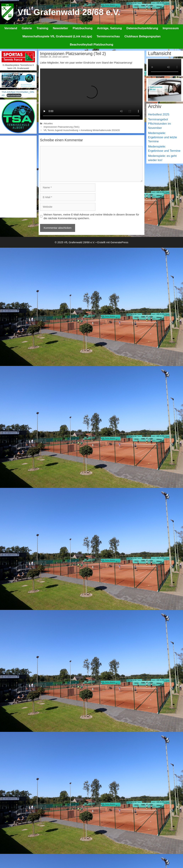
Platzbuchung (82, 28)
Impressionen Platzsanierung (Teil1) (62, 127)
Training (42, 28)
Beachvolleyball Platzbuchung (91, 45)
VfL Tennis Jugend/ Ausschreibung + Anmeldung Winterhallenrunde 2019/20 (82, 130)
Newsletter (60, 28)
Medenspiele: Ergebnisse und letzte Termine (162, 137)
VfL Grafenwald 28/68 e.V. (69, 12)
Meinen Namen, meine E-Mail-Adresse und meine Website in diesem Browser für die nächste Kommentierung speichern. (91, 216)
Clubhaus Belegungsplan (142, 36)
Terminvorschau (108, 36)
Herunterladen (14, 95)
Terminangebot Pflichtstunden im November (159, 124)
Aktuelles (48, 123)
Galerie (27, 28)
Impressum (171, 28)
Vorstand (11, 28)
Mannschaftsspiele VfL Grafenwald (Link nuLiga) (57, 36)
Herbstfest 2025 (159, 114)
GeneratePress (119, 242)
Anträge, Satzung (109, 28)
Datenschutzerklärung (142, 28)
